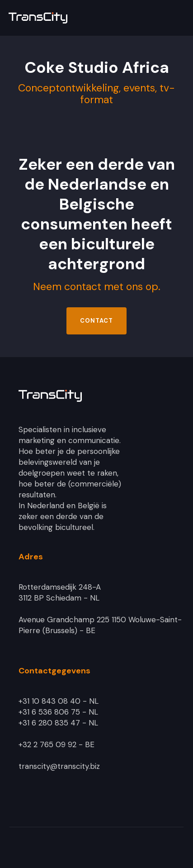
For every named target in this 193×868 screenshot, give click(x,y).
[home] (70, 18)
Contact (96, 321)
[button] (178, 18)
